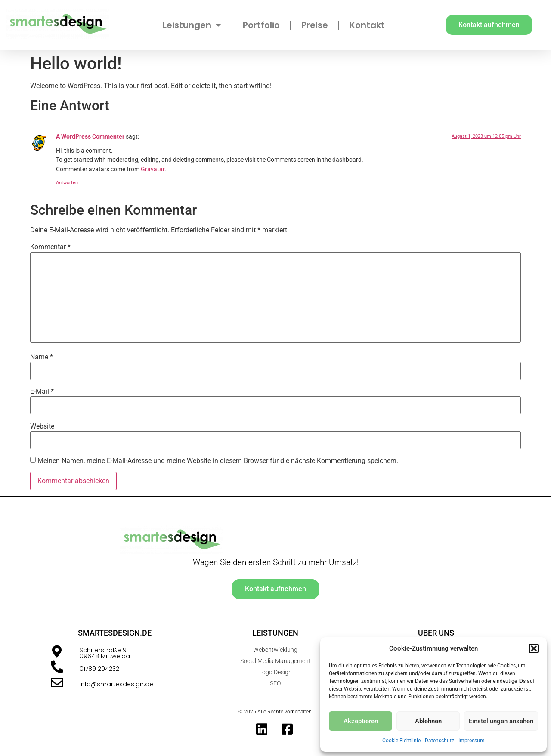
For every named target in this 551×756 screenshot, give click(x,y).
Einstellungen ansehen (501, 721)
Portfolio (261, 25)
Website (42, 426)
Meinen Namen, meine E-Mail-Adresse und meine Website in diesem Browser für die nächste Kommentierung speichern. (218, 461)
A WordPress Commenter (90, 137)
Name (42, 357)
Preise (315, 25)
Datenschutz (440, 741)
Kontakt (367, 25)
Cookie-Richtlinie (401, 741)
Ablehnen (428, 721)
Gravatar (153, 169)
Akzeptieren (361, 721)
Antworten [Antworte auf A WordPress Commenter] (67, 183)
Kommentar (50, 247)
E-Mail (42, 392)
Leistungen (192, 25)
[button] (534, 648)
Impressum (472, 741)
